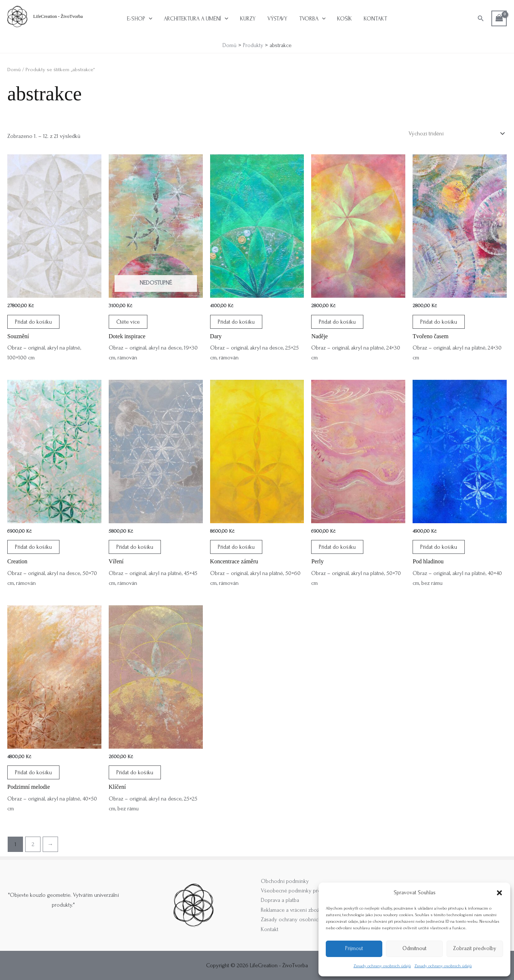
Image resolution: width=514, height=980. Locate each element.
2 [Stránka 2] (33, 844)
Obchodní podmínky (285, 881)
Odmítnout (414, 948)
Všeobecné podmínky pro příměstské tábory (312, 891)
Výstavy (277, 19)
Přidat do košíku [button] (33, 322)
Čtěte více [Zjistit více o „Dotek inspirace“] (128, 322)
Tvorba (312, 19)
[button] (499, 893)
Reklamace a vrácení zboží (291, 910)
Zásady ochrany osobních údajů (382, 966)
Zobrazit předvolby (475, 948)
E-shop (140, 19)
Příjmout (354, 948)
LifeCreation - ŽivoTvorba (58, 16)
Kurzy (248, 19)
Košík (345, 19)
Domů (14, 70)
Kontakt (375, 19)
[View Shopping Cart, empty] (499, 18)
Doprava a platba (280, 900)
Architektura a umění (196, 19)
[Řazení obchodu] (456, 134)
